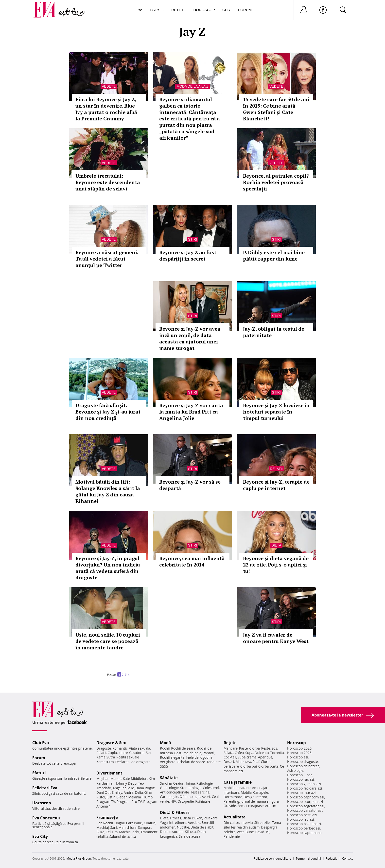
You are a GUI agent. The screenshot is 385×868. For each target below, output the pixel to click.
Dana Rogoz (145, 788)
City (227, 10)
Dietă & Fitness (175, 812)
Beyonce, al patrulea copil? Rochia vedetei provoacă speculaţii (276, 182)
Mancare (231, 748)
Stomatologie (191, 788)
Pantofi (209, 753)
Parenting (231, 801)
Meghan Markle (109, 779)
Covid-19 (262, 832)
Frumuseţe (107, 817)
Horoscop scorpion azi (305, 802)
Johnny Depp (126, 783)
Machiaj (103, 827)
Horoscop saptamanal (305, 833)
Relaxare (211, 818)
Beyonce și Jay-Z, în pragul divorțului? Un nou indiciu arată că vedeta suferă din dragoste (108, 568)
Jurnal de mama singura (260, 801)
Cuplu (112, 753)
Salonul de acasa (123, 837)
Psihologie (205, 783)
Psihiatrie (203, 801)
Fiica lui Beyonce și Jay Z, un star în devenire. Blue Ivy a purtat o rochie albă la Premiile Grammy (106, 109)
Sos (274, 748)
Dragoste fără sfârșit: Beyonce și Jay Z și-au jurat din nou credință (108, 412)
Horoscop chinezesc (303, 766)
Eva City (40, 836)
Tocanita (277, 753)
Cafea (239, 753)
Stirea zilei (262, 822)
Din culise (231, 822)
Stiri (192, 239)
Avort (206, 797)
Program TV (106, 802)
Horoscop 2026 (299, 748)
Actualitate (235, 817)
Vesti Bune (245, 832)
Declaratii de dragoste (133, 762)
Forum (245, 10)
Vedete (109, 86)
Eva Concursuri (47, 818)
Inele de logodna (199, 757)
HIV (173, 801)
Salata (228, 753)
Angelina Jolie (123, 788)
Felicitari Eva (45, 788)
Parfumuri (134, 823)
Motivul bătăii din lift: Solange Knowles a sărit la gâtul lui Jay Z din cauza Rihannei (108, 491)
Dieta (276, 545)
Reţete (230, 743)
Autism (271, 806)
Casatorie (137, 753)
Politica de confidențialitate (272, 859)
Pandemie (232, 836)
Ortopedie (186, 801)
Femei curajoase (250, 806)
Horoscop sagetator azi (306, 806)
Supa (249, 753)
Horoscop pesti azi (302, 815)
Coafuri (150, 823)
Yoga (164, 822)
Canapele (261, 792)
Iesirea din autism (245, 827)
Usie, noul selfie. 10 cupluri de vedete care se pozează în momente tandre (108, 641)
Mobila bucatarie (237, 788)
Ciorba (254, 748)
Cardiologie (169, 797)
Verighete (168, 762)
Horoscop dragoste (303, 762)
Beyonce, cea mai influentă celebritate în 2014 (192, 561)
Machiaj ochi (129, 832)
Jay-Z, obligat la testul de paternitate (274, 332)
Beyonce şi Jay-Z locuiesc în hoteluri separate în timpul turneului (276, 412)
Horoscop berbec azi (304, 828)
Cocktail (230, 757)
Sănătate (169, 778)
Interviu (247, 822)
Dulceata (262, 753)
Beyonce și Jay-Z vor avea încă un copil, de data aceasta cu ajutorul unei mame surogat (190, 338)
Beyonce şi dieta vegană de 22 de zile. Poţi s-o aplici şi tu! (276, 565)
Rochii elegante (172, 757)
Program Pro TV (129, 802)
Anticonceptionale (175, 792)
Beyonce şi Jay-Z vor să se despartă (190, 485)
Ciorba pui (249, 766)
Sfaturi (39, 773)
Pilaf (256, 762)
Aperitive (265, 757)
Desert (229, 762)
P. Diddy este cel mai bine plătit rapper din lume (274, 255)
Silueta (191, 832)
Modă (166, 743)
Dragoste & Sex (111, 743)
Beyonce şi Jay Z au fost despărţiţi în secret (188, 255)
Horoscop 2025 (299, 753)
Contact (347, 859)
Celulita (112, 832)
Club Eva (41, 743)
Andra (129, 792)
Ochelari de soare (191, 762)
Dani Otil (103, 792)
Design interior (255, 797)
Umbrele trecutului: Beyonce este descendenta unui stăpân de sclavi (108, 182)
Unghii (120, 823)
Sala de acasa (189, 836)
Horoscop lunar (300, 775)
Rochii (108, 823)
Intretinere (178, 822)
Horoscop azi (298, 757)
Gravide (230, 806)
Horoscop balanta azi (304, 824)
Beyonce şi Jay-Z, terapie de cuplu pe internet (276, 485)
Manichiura (128, 827)
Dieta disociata (172, 832)
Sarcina (166, 783)
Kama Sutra (106, 757)
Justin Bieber (117, 797)
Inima (190, 783)
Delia (139, 792)
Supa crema (247, 757)
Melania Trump (140, 797)
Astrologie (295, 770)
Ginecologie (169, 788)
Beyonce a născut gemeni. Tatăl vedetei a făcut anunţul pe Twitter (107, 259)
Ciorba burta (268, 766)
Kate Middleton (135, 779)
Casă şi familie (238, 782)
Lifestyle (154, 10)
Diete (164, 818)
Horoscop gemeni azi (304, 784)
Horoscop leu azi (300, 819)
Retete (179, 10)
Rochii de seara (183, 748)
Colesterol (211, 788)
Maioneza (243, 762)
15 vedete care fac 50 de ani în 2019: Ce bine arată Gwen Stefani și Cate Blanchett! (276, 109)
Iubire (123, 753)
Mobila (246, 792)
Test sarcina (200, 792)
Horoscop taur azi (301, 793)
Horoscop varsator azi (305, 810)
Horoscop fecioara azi (305, 788)
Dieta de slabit (202, 827)
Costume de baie (188, 753)
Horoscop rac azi (301, 779)
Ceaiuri (179, 783)
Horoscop (204, 10)
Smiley (117, 792)
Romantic (120, 748)
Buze (100, 832)
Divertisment (109, 773)
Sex (149, 753)
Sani (114, 827)
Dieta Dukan (192, 818)
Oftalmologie (190, 797)
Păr (99, 823)
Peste (266, 748)
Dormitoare (233, 797)
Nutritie (183, 827)
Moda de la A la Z (192, 86)
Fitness (175, 818)
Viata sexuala (140, 748)
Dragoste (104, 748)
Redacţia (332, 859)
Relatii (276, 469)
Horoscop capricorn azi (306, 797)
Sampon (145, 827)
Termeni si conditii (308, 859)
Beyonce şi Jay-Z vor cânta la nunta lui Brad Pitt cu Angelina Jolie (191, 412)
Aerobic (194, 822)
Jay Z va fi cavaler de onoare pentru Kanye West (276, 638)
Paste (244, 748)
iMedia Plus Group (78, 859)
